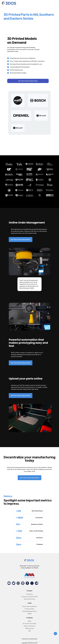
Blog (30, 621)
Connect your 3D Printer (30, 597)
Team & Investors (29, 626)
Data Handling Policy (30, 611)
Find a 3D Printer (30, 599)
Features (29, 594)
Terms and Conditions (29, 606)
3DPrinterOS (29, 628)
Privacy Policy (30, 609)
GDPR (30, 614)
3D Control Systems (29, 623)
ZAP (29, 631)
